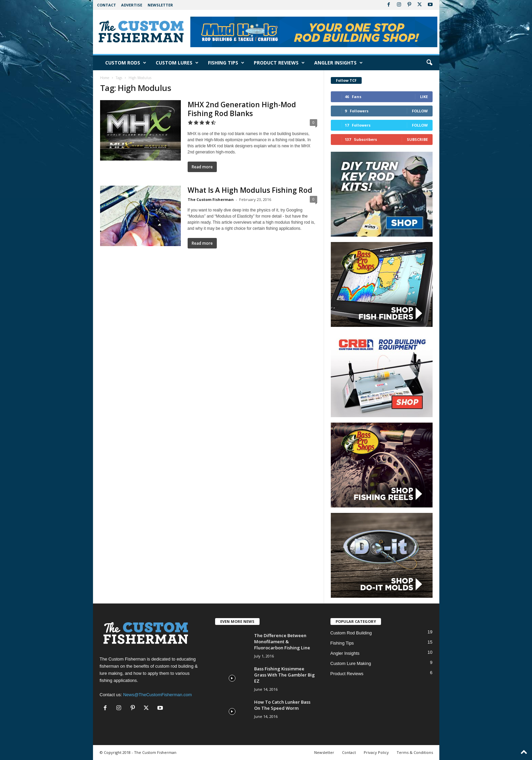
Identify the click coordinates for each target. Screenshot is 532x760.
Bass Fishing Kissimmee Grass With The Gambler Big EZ (284, 675)
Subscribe (417, 139)
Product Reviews (279, 63)
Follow (420, 111)
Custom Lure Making (351, 663)
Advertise (132, 5)
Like (424, 97)
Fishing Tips (226, 63)
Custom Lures (177, 63)
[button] (429, 63)
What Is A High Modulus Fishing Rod (250, 190)
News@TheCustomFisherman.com (157, 695)
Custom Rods (126, 63)
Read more (202, 167)
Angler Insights (338, 63)
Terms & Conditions (415, 752)
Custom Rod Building (351, 633)
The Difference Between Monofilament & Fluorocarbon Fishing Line (282, 642)
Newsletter (160, 5)
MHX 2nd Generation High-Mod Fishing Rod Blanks (242, 109)
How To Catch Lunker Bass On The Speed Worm (282, 705)
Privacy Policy (376, 752)
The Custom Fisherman (211, 199)
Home (105, 78)
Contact (107, 5)
